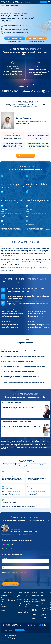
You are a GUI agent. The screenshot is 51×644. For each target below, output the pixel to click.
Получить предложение (11, 584)
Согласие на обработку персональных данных (13, 638)
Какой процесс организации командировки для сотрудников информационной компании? (21, 351)
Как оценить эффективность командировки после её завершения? (22, 382)
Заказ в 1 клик (44, 2)
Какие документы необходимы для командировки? (18, 361)
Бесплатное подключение (15, 38)
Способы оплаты (5, 641)
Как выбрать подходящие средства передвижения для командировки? (24, 356)
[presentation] (12, 579)
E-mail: (4, 565)
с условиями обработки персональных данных (16, 573)
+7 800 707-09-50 (35, 2)
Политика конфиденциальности (9, 635)
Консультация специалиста (36, 38)
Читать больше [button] (5, 451)
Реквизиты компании (31, 638)
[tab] (24, 80)
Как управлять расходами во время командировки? (18, 371)
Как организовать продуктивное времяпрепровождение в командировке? (20, 377)
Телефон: (5, 558)
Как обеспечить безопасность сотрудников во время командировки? (23, 366)
